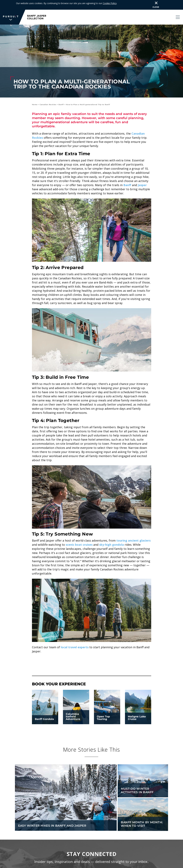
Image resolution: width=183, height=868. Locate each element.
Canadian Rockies (48, 105)
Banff (61, 105)
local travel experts (75, 647)
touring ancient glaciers (133, 540)
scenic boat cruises (79, 545)
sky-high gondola (112, 545)
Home (35, 105)
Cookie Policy (110, 3)
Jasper (142, 185)
